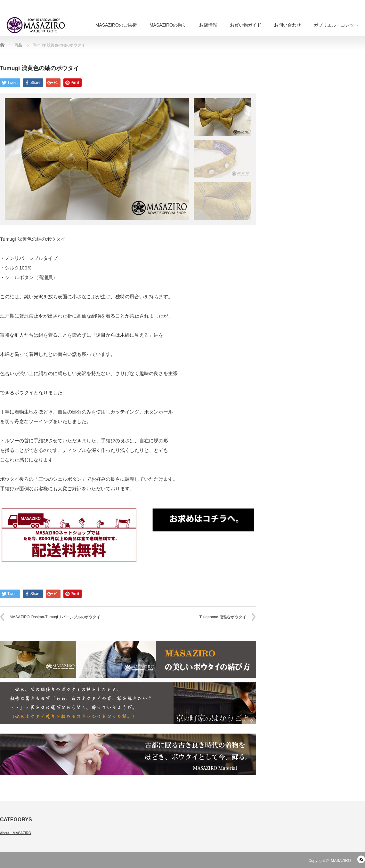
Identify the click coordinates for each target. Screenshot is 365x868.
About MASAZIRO (16, 833)
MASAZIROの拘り (168, 25)
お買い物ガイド (246, 25)
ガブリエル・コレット (336, 25)
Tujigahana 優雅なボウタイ (223, 617)
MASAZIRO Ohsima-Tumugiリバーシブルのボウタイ (55, 617)
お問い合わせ (288, 25)
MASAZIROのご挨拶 (116, 25)
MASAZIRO (341, 861)
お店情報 (208, 25)
